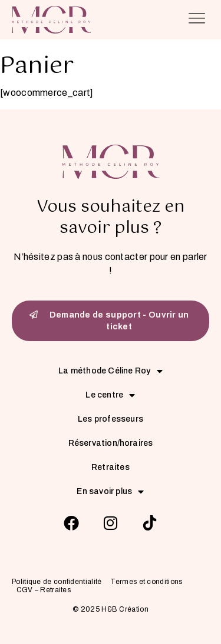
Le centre (110, 395)
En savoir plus (110, 491)
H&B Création (125, 609)
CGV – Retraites (44, 590)
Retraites (111, 467)
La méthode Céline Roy (110, 371)
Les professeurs (111, 419)
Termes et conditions (146, 582)
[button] (197, 20)
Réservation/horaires (111, 443)
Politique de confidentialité (57, 582)
